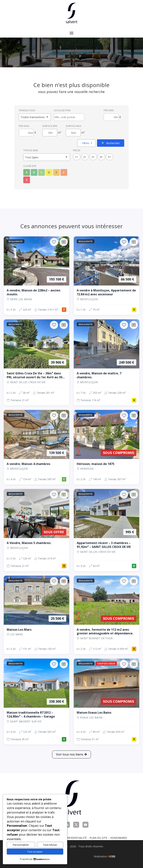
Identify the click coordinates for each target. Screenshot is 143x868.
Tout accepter (35, 852)
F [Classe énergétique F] (64, 172)
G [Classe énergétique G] (27, 180)
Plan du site (98, 838)
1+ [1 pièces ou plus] (77, 157)
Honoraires (119, 838)
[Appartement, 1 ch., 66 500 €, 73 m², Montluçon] (107, 276)
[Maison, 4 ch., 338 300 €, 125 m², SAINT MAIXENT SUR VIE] (36, 702)
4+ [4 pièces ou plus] (101, 157)
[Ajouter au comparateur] (64, 242)
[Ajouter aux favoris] (54, 242)
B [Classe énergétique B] (34, 172)
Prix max (24, 126)
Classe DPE (30, 166)
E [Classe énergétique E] (56, 172)
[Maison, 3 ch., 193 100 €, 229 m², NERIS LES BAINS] (36, 276)
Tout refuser (50, 845)
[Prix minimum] (111, 117)
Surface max (74, 126)
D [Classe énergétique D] (49, 172)
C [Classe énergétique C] (41, 172)
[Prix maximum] (26, 133)
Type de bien (31, 150)
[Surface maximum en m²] (73, 133)
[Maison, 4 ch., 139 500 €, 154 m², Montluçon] (36, 447)
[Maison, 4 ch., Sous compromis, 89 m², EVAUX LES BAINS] (107, 702)
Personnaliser (21, 845)
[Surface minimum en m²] (50, 133)
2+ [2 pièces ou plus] (85, 157)
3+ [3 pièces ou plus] (93, 157)
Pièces (77, 150)
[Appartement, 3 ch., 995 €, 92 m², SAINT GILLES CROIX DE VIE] (107, 530)
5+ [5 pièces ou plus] (109, 157)
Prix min (109, 110)
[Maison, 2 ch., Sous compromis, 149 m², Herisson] (107, 447)
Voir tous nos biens (70, 754)
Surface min (50, 126)
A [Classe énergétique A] (27, 172)
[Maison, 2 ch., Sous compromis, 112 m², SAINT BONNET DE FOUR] (107, 615)
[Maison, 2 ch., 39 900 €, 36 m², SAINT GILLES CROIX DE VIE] (36, 362)
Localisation (62, 110)
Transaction (27, 110)
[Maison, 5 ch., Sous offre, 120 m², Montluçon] (36, 530)
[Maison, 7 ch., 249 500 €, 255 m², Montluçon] (107, 362)
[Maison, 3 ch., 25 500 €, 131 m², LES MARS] (36, 615)
